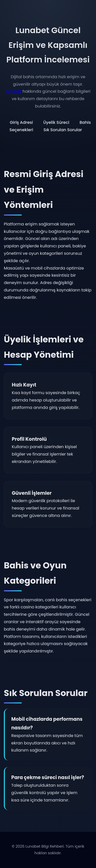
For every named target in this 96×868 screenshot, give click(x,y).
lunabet (14, 91)
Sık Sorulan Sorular (63, 130)
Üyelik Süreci (56, 122)
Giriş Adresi (21, 122)
